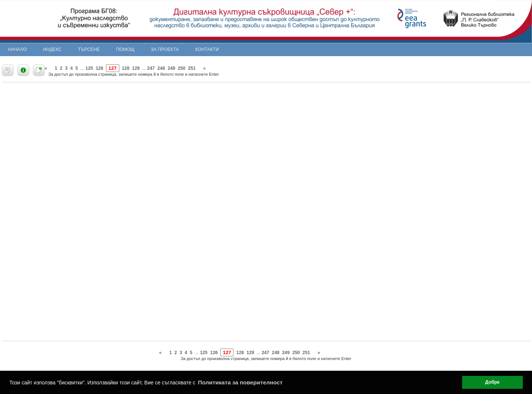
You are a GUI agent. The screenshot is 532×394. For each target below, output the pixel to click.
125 (89, 68)
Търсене (89, 49)
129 (136, 68)
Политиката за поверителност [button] (240, 382)
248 (161, 68)
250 (182, 68)
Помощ (125, 49)
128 (126, 68)
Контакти (207, 49)
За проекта (165, 49)
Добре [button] (492, 382)
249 (172, 68)
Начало (18, 49)
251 (192, 68)
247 (151, 68)
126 (100, 68)
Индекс (52, 49)
